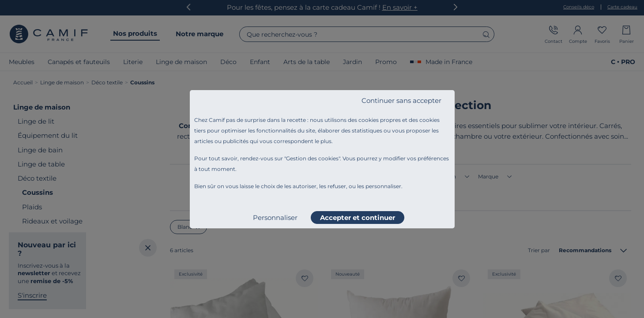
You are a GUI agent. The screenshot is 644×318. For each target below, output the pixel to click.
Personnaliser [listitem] (275, 218)
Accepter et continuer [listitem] (358, 218)
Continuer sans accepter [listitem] (401, 100)
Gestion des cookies (312, 158)
